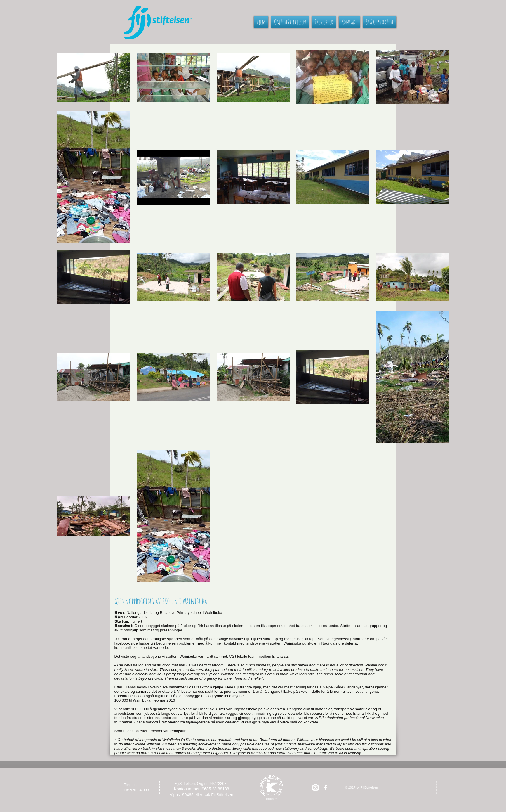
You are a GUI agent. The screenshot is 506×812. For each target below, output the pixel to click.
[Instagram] (315, 788)
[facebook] (325, 788)
